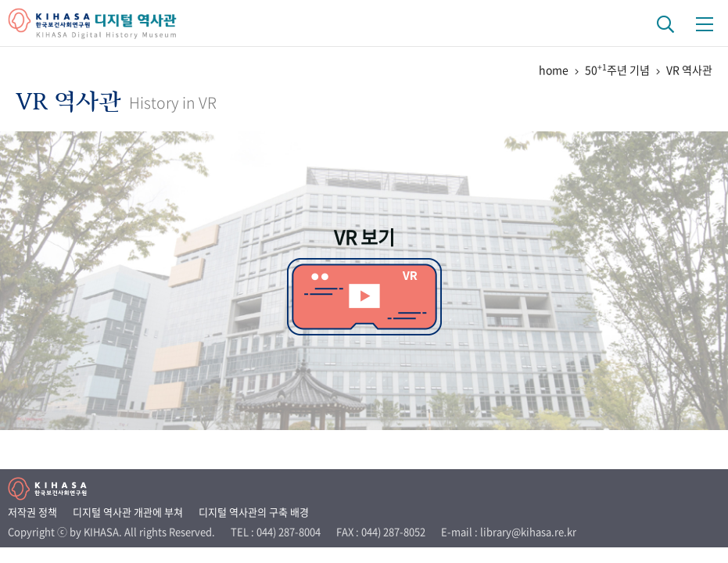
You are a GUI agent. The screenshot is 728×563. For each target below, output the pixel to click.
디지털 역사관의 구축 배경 (254, 512)
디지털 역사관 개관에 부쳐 (128, 512)
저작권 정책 (32, 512)
